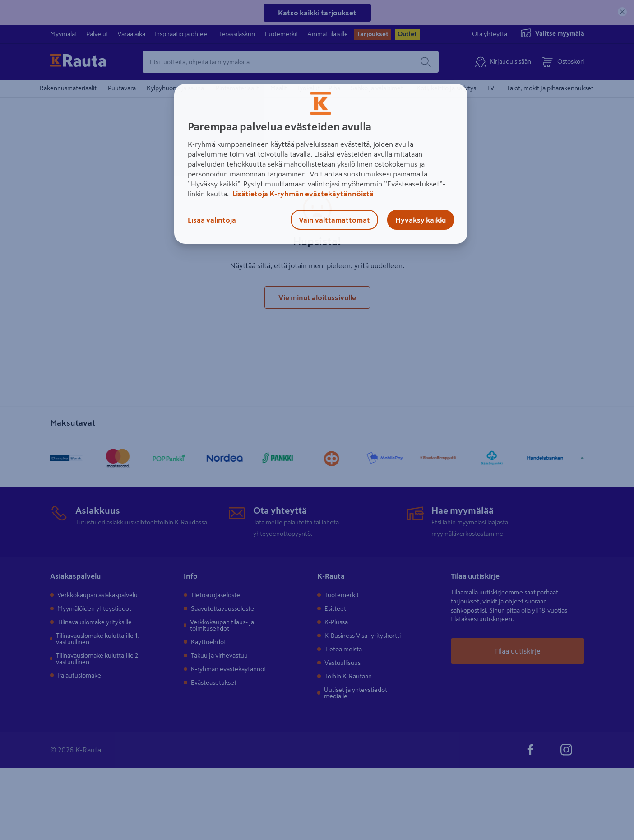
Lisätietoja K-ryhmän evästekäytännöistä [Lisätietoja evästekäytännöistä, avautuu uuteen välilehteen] (302, 194)
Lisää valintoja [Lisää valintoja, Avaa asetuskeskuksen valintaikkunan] (212, 220)
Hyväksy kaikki (421, 220)
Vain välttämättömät (334, 220)
